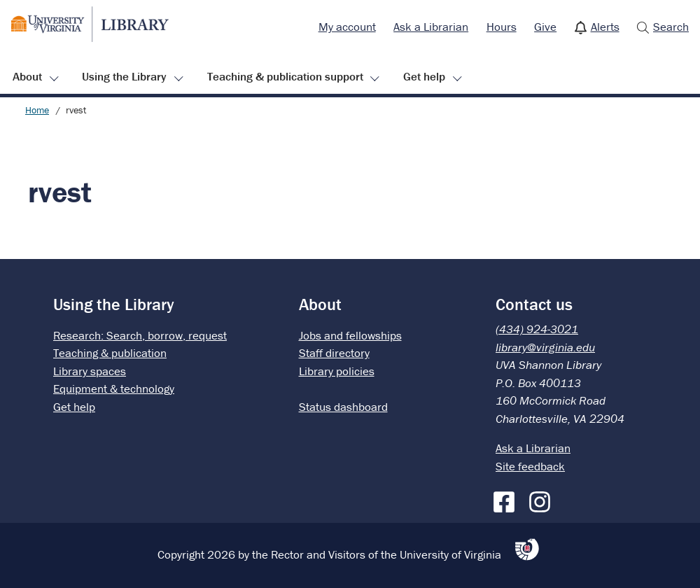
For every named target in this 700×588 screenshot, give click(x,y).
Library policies (337, 371)
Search (671, 27)
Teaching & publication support (285, 76)
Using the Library (124, 76)
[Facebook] (507, 499)
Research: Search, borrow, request (140, 335)
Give (545, 27)
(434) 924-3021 (537, 329)
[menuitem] (347, 27)
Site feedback (530, 466)
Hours (502, 27)
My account (347, 27)
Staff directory (334, 353)
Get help (424, 76)
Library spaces (90, 371)
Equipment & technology (114, 388)
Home (37, 110)
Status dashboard (343, 407)
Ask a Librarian (431, 27)
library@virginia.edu (545, 347)
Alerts (605, 27)
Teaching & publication (110, 353)
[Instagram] (543, 499)
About (27, 76)
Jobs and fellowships (350, 335)
